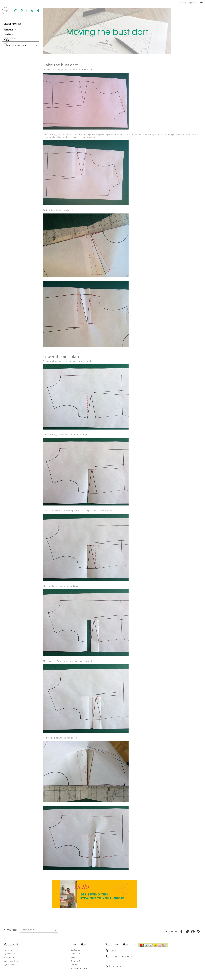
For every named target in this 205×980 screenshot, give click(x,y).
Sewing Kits (10, 29)
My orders (8, 949)
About (6, 60)
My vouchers (9, 964)
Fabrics (7, 40)
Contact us (75, 949)
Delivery (74, 964)
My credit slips (10, 953)
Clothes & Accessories (15, 45)
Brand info (75, 953)
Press (6, 68)
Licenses (8, 35)
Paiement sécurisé (79, 968)
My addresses (9, 957)
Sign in (183, 3)
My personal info (11, 960)
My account (11, 944)
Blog (5, 77)
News (73, 957)
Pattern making (10, 64)
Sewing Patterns (12, 24)
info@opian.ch (122, 966)
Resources (8, 56)
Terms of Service (78, 960)
